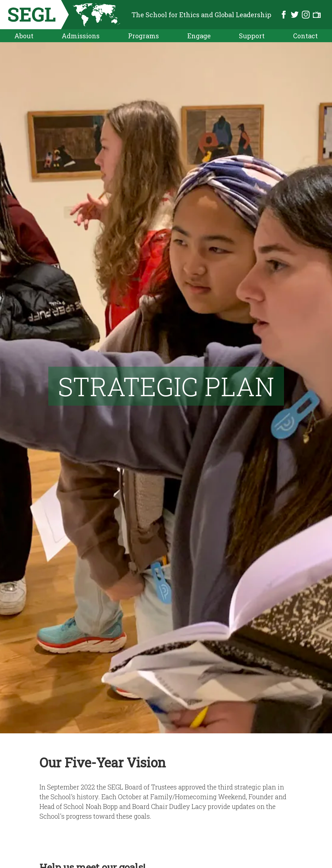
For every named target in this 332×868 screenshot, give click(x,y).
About (24, 36)
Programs (143, 36)
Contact (305, 36)
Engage (199, 36)
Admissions (81, 36)
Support (252, 36)
